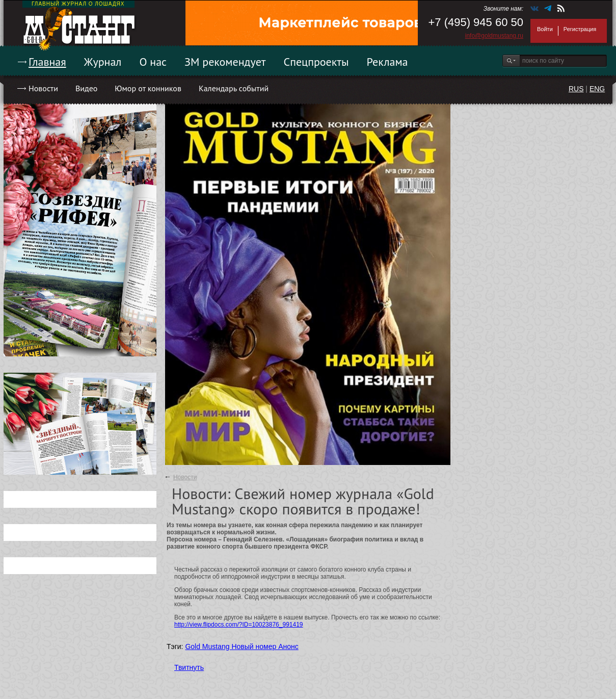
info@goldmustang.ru (494, 36)
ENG (597, 89)
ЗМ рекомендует (225, 62)
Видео (86, 88)
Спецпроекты (316, 62)
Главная (47, 62)
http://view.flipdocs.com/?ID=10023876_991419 (239, 625)
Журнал (103, 62)
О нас (153, 62)
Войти (545, 29)
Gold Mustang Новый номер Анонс (242, 646)
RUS (576, 89)
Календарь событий (234, 88)
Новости (43, 88)
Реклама (387, 62)
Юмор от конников (148, 88)
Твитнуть (189, 667)
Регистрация (580, 29)
